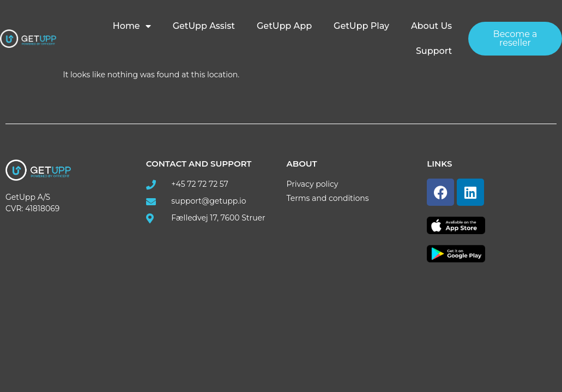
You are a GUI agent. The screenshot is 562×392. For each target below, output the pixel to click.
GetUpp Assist (204, 26)
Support (434, 51)
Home (132, 26)
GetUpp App (284, 26)
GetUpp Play (361, 26)
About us (431, 26)
